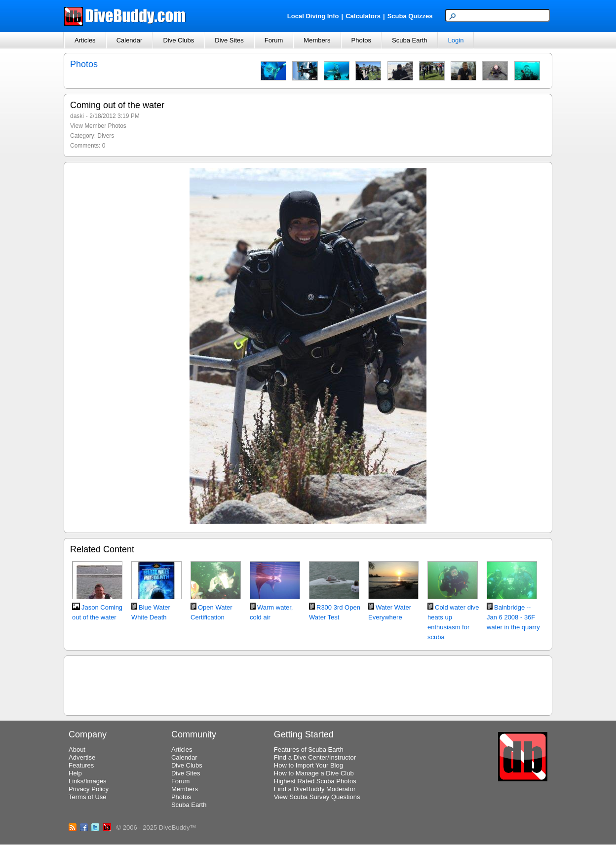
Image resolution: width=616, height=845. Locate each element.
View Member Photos (98, 126)
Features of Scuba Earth (309, 749)
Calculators (363, 16)
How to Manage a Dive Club (314, 773)
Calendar (130, 40)
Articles (85, 40)
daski (77, 116)
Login (456, 40)
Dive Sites (229, 40)
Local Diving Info (313, 16)
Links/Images (88, 781)
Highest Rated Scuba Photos (315, 781)
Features (81, 765)
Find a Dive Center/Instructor (315, 757)
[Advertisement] (308, 684)
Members (317, 40)
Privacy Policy (89, 789)
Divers (106, 136)
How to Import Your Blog (308, 765)
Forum (274, 40)
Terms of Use (88, 797)
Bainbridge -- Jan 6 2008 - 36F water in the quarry (513, 617)
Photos (361, 40)
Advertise (82, 757)
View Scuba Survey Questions (317, 797)
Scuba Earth (410, 40)
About (77, 749)
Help (75, 773)
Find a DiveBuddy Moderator (315, 789)
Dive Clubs (178, 40)
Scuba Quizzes (410, 16)
